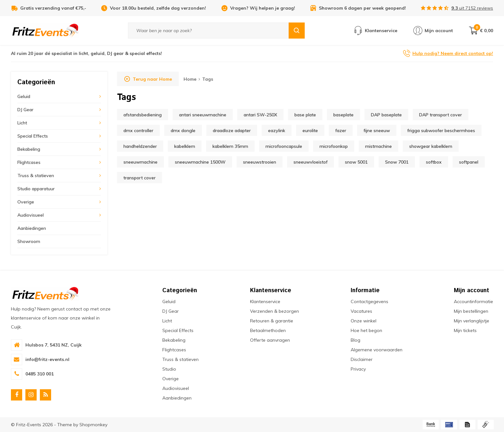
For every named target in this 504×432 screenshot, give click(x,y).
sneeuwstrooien (260, 162)
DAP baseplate (386, 115)
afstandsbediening (143, 115)
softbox (434, 162)
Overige (26, 202)
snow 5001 (356, 162)
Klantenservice (265, 301)
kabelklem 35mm (230, 146)
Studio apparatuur (36, 189)
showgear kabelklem (431, 146)
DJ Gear (25, 110)
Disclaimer (362, 359)
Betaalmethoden (268, 330)
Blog (355, 340)
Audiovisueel (31, 215)
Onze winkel (364, 321)
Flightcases (29, 162)
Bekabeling (29, 149)
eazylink (277, 130)
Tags (208, 79)
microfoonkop (334, 146)
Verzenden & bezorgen (274, 311)
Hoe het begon (366, 330)
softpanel (469, 162)
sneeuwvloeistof (310, 162)
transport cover (139, 178)
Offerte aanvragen (270, 340)
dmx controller (138, 130)
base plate (305, 115)
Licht (22, 123)
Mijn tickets (465, 330)
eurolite (310, 130)
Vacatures (361, 311)
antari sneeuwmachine (203, 115)
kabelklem (185, 146)
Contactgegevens (369, 301)
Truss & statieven (36, 175)
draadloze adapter (232, 130)
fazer (341, 130)
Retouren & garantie (272, 321)
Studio (169, 369)
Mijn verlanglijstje (472, 321)
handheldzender (140, 146)
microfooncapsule (284, 146)
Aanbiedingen (32, 228)
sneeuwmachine (140, 162)
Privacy (358, 369)
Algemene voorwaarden (377, 350)
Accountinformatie (473, 301)
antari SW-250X (260, 115)
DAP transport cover (441, 115)
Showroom (29, 241)
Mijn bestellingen (471, 311)
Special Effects (33, 136)
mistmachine (378, 146)
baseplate (343, 115)
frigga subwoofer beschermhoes (441, 130)
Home (190, 79)
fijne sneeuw (377, 130)
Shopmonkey (93, 425)
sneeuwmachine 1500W (200, 162)
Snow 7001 (397, 162)
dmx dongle (183, 130)
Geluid (24, 96)
